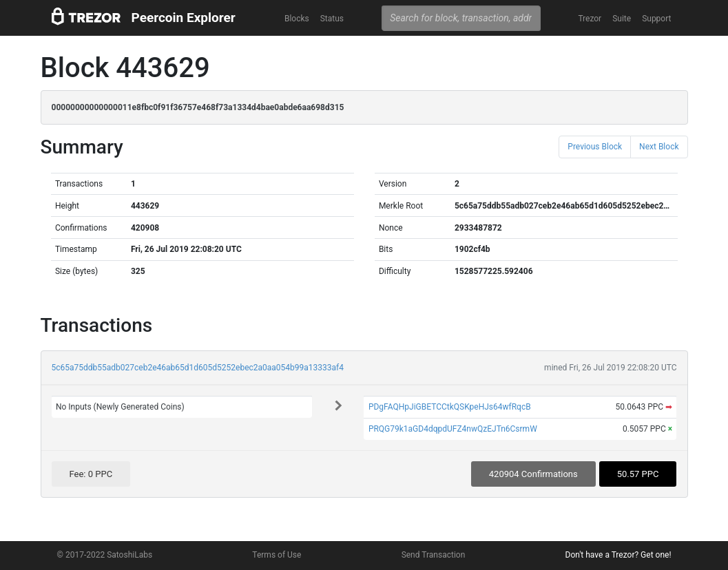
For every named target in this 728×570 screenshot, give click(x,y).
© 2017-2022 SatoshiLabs (105, 555)
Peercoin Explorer (184, 18)
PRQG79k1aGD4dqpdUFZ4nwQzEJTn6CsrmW (453, 429)
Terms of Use (277, 555)
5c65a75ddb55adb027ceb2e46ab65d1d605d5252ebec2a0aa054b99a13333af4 (198, 368)
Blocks (297, 19)
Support (656, 19)
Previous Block (595, 147)
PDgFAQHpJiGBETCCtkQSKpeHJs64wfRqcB (450, 407)
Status (332, 19)
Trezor (590, 19)
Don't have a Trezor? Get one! (618, 555)
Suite (622, 19)
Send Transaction (434, 555)
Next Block (659, 147)
